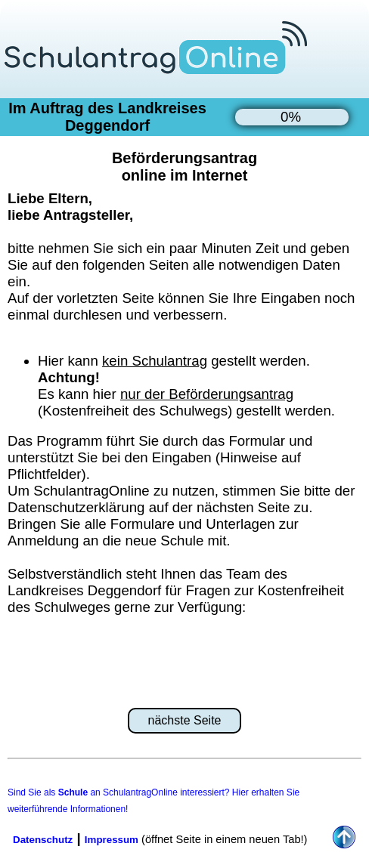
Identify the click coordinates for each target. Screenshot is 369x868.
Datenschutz (43, 840)
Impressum (112, 840)
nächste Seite (185, 720)
